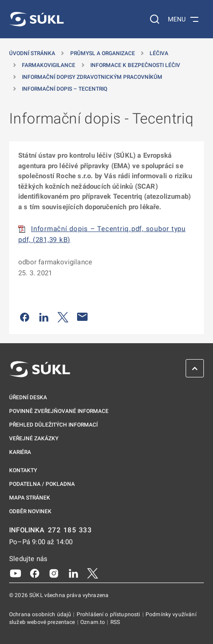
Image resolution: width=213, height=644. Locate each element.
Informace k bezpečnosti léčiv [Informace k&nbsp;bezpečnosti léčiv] (135, 65)
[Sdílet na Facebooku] (25, 317)
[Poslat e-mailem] (83, 317)
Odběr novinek (30, 511)
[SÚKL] (36, 19)
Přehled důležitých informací (53, 425)
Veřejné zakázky (34, 438)
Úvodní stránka (32, 53)
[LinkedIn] (73, 573)
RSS (115, 622)
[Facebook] (35, 573)
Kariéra (20, 452)
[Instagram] (54, 573)
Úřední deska (28, 397)
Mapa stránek (30, 498)
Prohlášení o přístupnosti (109, 614)
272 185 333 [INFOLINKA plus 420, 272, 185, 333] (70, 530)
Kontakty (23, 470)
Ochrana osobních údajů (41, 614)
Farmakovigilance (49, 65)
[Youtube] (16, 573)
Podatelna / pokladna (42, 484)
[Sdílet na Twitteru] (63, 317)
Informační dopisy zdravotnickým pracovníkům (92, 77)
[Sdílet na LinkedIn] (44, 317)
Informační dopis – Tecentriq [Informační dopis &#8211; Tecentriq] (65, 89)
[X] (93, 573)
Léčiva (159, 53)
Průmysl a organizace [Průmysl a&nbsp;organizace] (103, 53)
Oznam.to (93, 622)
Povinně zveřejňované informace (59, 411)
